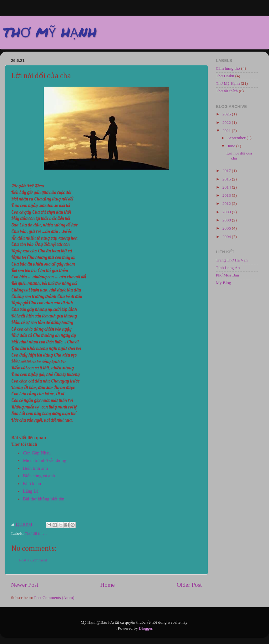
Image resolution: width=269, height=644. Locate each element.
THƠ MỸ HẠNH (50, 32)
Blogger (146, 628)
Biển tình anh (35, 468)
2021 (227, 131)
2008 (227, 220)
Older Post (189, 585)
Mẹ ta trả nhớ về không (45, 460)
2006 (227, 228)
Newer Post (25, 585)
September (237, 138)
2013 (227, 195)
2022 (227, 122)
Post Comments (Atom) (54, 598)
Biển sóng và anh (39, 476)
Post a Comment (33, 560)
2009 (227, 212)
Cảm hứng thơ (228, 68)
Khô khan (32, 484)
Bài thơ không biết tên (43, 499)
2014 (227, 187)
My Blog (223, 283)
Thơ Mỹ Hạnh (228, 83)
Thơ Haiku (225, 76)
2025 (227, 114)
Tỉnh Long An (228, 268)
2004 (227, 237)
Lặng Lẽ (31, 491)
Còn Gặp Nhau (37, 453)
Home (108, 585)
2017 (227, 171)
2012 (227, 203)
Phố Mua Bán (227, 275)
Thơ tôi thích (36, 533)
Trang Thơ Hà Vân (232, 260)
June (232, 146)
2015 (227, 179)
